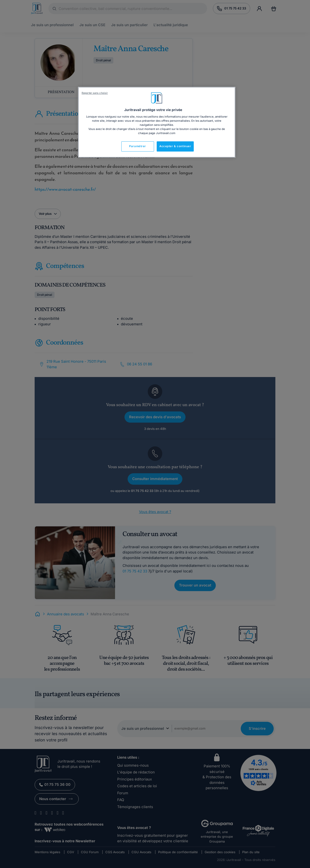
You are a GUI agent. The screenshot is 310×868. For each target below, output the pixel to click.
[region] (157, 122)
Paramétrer (138, 146)
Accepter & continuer (175, 146)
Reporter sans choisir (95, 93)
